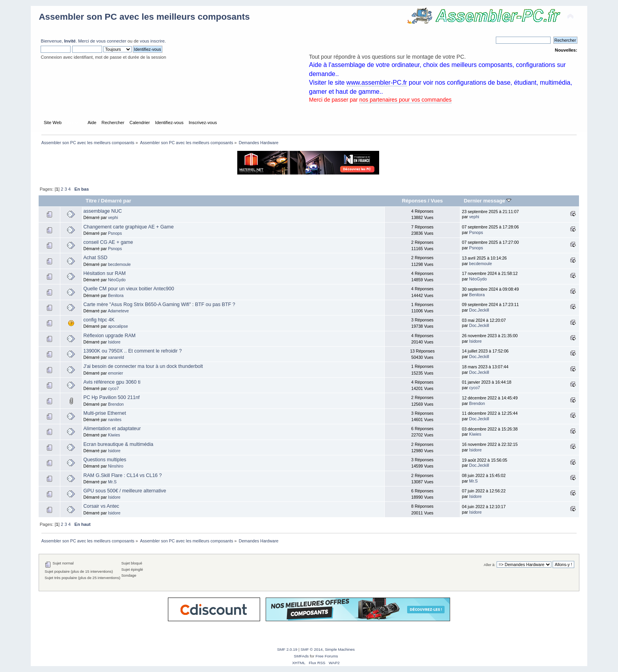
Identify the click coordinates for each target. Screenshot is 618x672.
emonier (115, 373)
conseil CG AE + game (108, 242)
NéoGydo (117, 280)
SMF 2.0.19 (287, 649)
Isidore (114, 342)
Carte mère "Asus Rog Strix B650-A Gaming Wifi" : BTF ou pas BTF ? (159, 304)
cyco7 (114, 388)
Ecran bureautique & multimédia (118, 444)
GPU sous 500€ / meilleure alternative (125, 491)
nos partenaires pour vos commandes (406, 100)
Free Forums (327, 656)
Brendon (116, 404)
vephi (113, 217)
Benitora (116, 295)
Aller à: (490, 565)
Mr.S (112, 482)
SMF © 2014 (312, 649)
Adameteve (118, 311)
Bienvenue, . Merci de (68, 41)
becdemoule (119, 264)
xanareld (116, 357)
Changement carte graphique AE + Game (129, 227)
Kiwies (114, 435)
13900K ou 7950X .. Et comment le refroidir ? (133, 351)
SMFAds (302, 656)
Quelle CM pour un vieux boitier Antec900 (129, 289)
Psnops (115, 233)
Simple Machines (340, 649)
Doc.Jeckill (479, 310)
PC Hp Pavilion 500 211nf (112, 397)
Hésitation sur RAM (105, 273)
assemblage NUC (103, 211)
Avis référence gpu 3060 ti (112, 382)
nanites (115, 420)
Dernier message (488, 201)
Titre (91, 201)
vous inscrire (152, 41)
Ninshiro (116, 466)
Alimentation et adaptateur (112, 429)
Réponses (414, 201)
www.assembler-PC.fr (377, 83)
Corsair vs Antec (101, 506)
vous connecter (111, 41)
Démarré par (116, 201)
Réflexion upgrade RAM (110, 336)
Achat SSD (96, 258)
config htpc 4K (99, 320)
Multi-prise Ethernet (105, 413)
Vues (437, 201)
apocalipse (118, 326)
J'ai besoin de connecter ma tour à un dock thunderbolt (143, 366)
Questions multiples (105, 460)
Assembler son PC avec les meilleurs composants (144, 17)
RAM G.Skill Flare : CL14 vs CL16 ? (123, 475)
